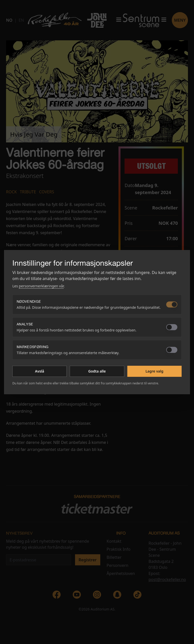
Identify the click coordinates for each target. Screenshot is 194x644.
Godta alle (97, 371)
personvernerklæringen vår (41, 286)
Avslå (40, 371)
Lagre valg (154, 371)
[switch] (172, 304)
